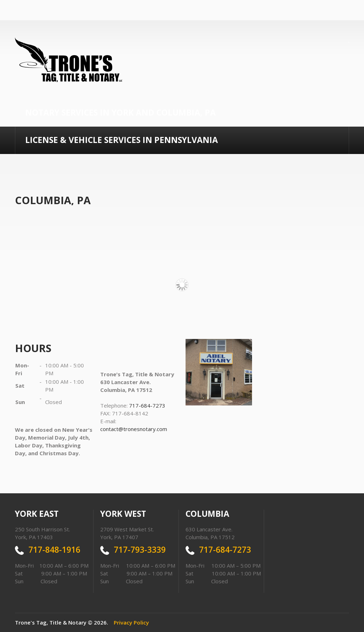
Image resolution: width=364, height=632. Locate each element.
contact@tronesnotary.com (134, 429)
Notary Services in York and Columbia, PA (121, 112)
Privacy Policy (131, 622)
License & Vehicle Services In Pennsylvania (122, 140)
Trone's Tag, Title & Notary (51, 622)
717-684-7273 (147, 405)
